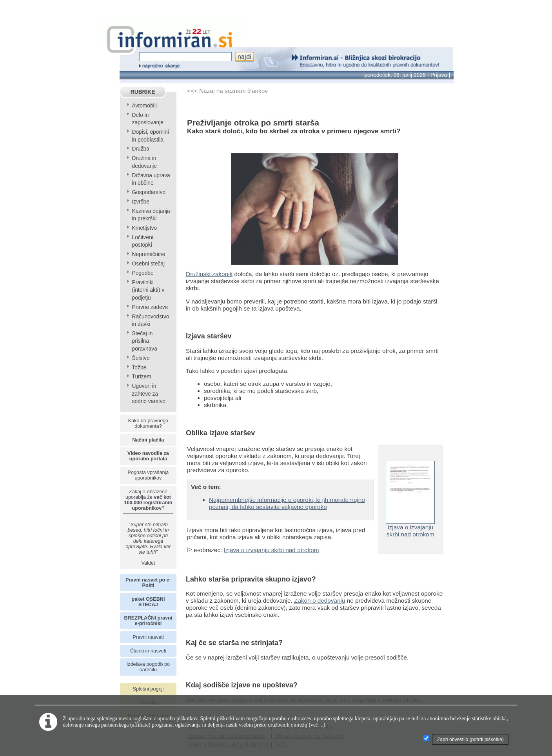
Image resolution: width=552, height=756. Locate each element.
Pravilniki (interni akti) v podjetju (148, 290)
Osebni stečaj (148, 264)
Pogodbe (143, 273)
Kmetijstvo (144, 228)
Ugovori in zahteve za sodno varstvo (149, 394)
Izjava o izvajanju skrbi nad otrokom (271, 550)
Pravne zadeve (150, 307)
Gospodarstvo (149, 192)
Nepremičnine (148, 254)
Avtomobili (144, 106)
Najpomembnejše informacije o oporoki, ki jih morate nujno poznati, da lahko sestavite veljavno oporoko (287, 503)
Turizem (141, 377)
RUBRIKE (143, 92)
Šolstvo (141, 358)
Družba (140, 149)
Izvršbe (140, 202)
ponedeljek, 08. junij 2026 (395, 75)
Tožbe (139, 368)
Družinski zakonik (209, 274)
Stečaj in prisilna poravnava (144, 341)
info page (13, 5)
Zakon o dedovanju (320, 601)
